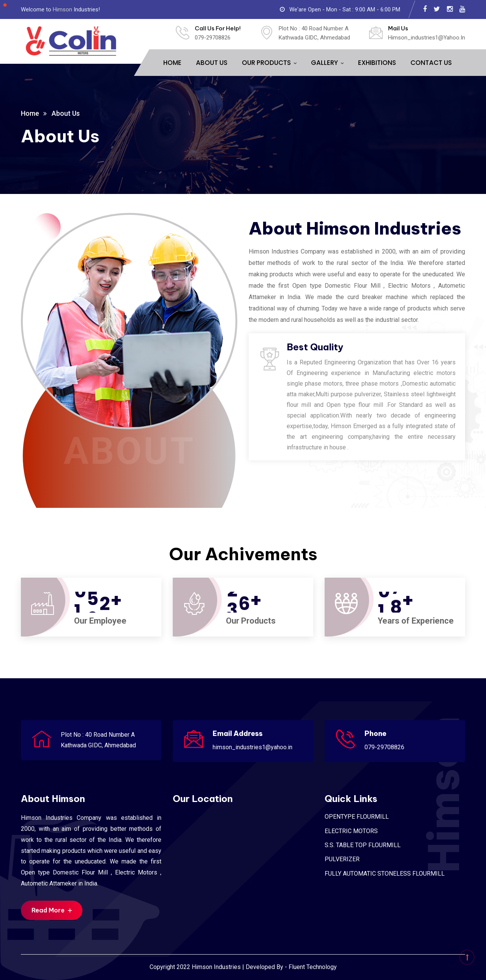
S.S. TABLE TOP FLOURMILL (363, 845)
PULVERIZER (342, 859)
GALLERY (324, 63)
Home (30, 113)
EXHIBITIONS (377, 63)
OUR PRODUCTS (266, 63)
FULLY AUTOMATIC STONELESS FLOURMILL (385, 874)
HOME (172, 63)
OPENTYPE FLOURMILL (357, 817)
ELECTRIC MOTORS (351, 831)
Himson (62, 9)
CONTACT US (431, 63)
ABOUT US (212, 63)
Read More (52, 910)
